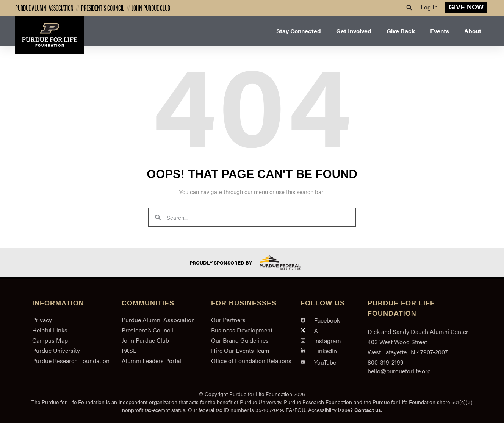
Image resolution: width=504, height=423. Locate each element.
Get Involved (354, 31)
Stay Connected (299, 31)
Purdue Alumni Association (44, 7)
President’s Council (103, 7)
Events (440, 31)
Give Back (401, 31)
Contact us (368, 410)
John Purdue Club (151, 7)
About (473, 31)
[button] (409, 8)
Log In (429, 7)
